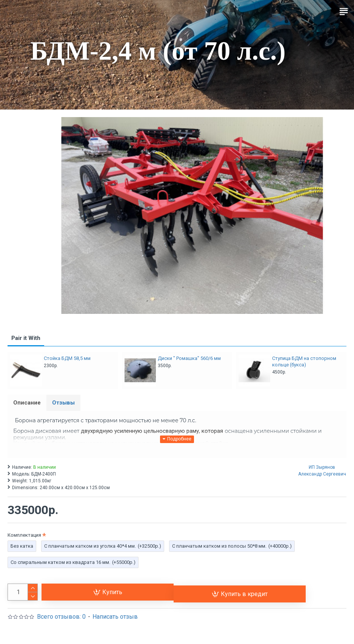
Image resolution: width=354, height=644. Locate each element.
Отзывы (63, 403)
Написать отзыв (115, 617)
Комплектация (24, 535)
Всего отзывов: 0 (61, 617)
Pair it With (26, 338)
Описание (27, 403)
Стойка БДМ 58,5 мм (67, 358)
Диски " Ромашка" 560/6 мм (189, 358)
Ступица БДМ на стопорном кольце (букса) (304, 361)
